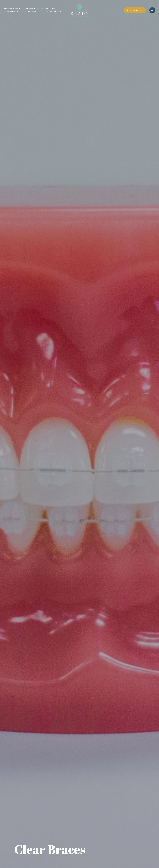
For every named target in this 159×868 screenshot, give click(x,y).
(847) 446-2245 (12, 11)
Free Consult (135, 10)
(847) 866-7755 (33, 11)
